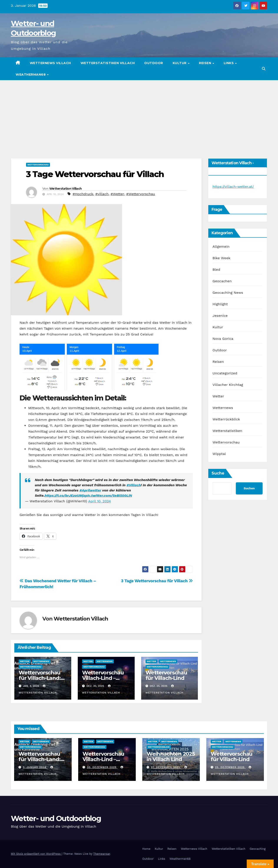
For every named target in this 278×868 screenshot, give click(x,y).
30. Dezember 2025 (102, 767)
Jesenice (220, 316)
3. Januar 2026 (35, 767)
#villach (102, 194)
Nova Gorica (223, 339)
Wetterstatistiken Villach (108, 63)
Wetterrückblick (226, 419)
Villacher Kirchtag (228, 385)
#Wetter (117, 194)
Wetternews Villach (50, 63)
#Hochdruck (83, 194)
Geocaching (258, 849)
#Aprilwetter (90, 490)
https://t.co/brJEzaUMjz (65, 495)
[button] (264, 69)
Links (229, 63)
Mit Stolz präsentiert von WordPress (36, 854)
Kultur (180, 63)
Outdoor (154, 63)
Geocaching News (228, 293)
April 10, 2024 (99, 501)
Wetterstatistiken (228, 431)
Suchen (249, 488)
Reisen (206, 63)
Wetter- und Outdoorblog (56, 818)
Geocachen (222, 281)
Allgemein (221, 246)
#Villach (133, 485)
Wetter (25, 661)
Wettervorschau (38, 165)
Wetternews (41, 661)
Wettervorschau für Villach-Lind (166, 675)
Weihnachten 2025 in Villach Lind (171, 757)
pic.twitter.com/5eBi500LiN (109, 495)
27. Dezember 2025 (166, 767)
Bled (216, 270)
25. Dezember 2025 (230, 767)
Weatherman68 (31, 75)
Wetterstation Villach (65, 189)
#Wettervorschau (141, 194)
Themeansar (102, 854)
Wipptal (219, 454)
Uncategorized (225, 373)
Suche (218, 473)
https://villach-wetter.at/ (233, 187)
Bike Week (222, 258)
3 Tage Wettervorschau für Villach (95, 174)
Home (146, 849)
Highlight (220, 304)
